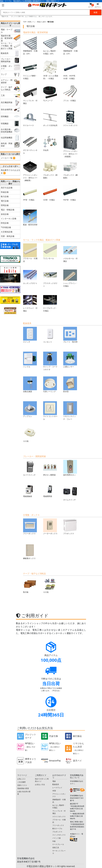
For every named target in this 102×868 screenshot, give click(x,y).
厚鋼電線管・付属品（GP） (30, 45)
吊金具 (50, 143)
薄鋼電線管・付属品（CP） (70, 45)
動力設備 (5, 196)
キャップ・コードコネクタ (50, 361)
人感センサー (70, 360)
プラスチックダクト (50, 278)
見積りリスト (22, 785)
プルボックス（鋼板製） (70, 169)
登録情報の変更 (23, 788)
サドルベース (30, 118)
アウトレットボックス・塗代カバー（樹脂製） (70, 146)
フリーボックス (30, 527)
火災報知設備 (7, 232)
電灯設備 (5, 201)
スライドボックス (70, 118)
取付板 (30, 585)
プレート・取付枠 (70, 335)
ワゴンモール (50, 251)
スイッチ (30, 335)
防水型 (70, 384)
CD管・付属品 (50, 193)
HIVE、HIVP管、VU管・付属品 (70, 70)
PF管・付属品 (30, 193)
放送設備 (5, 214)
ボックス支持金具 (50, 118)
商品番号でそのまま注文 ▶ (10, 172)
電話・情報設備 (8, 210)
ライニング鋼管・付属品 (30, 70)
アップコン (30, 409)
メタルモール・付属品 (70, 253)
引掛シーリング (50, 384)
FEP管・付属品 (70, 193)
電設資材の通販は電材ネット (52, 866)
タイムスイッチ (70, 493)
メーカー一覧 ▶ (8, 158)
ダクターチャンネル (30, 145)
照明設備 (5, 205)
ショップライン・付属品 (70, 278)
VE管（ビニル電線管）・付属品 (51, 70)
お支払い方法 (40, 785)
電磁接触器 (30, 491)
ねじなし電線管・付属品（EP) (50, 45)
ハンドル (30, 360)
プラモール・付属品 (30, 253)
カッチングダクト (30, 276)
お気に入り (21, 779)
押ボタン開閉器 (50, 468)
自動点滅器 (30, 384)
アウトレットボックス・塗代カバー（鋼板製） (30, 171)
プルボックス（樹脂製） (50, 169)
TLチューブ (50, 94)
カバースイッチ (30, 468)
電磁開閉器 (50, 491)
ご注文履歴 (21, 782)
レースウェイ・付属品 (30, 302)
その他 (30, 434)
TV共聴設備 (6, 227)
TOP (25, 22)
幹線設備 (5, 192)
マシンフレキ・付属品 (30, 95)
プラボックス (70, 527)
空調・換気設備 (8, 236)
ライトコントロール (50, 411)
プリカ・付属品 (70, 94)
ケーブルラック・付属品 (50, 302)
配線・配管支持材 (30, 218)
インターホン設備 (9, 219)
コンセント (50, 335)
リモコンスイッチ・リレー (70, 411)
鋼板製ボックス (30, 551)
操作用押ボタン (70, 468)
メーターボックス (50, 527)
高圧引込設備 (7, 188)
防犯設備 (5, 223)
